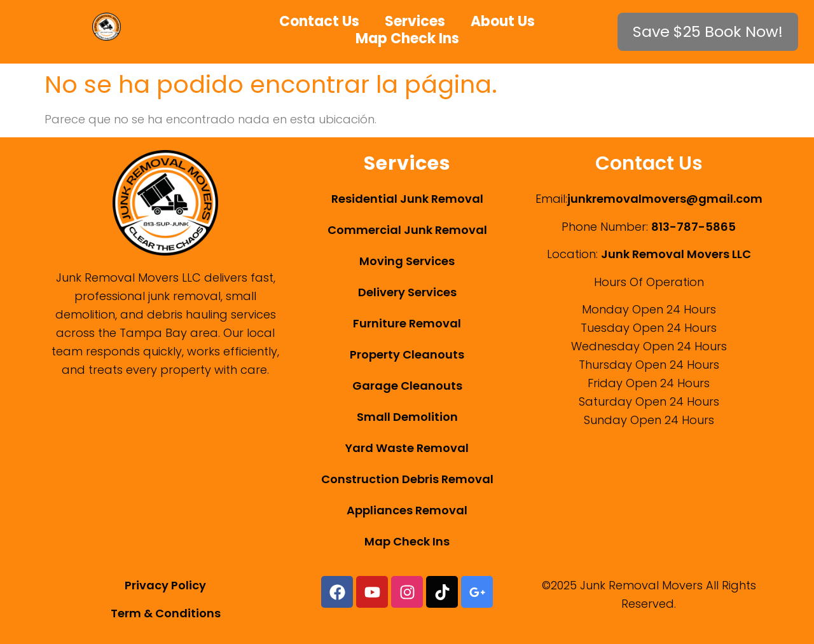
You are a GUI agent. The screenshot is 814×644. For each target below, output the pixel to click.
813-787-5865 (693, 227)
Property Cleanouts (407, 354)
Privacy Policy (165, 585)
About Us (503, 21)
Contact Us (319, 21)
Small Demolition (407, 417)
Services (415, 21)
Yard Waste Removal (407, 448)
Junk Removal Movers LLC (676, 254)
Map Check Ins (407, 38)
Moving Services (407, 261)
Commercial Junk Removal (407, 230)
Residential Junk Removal (407, 199)
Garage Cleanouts (407, 386)
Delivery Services (407, 292)
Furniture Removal (407, 323)
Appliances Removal (407, 510)
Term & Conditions (166, 613)
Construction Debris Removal (407, 479)
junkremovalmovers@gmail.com (665, 199)
